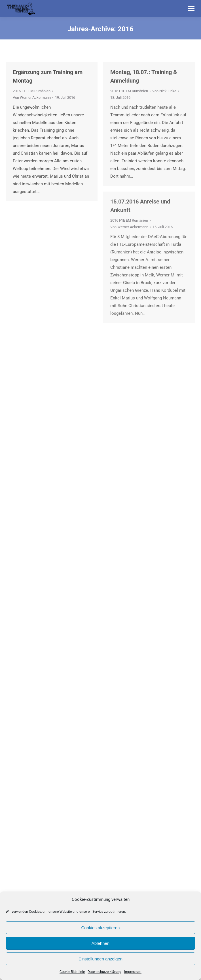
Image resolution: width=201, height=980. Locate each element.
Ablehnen (100, 943)
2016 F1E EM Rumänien (32, 91)
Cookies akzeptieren (101, 928)
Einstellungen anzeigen (100, 959)
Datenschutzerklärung (104, 972)
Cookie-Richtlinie (72, 972)
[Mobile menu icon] (191, 9)
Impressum (133, 972)
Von (32, 97)
